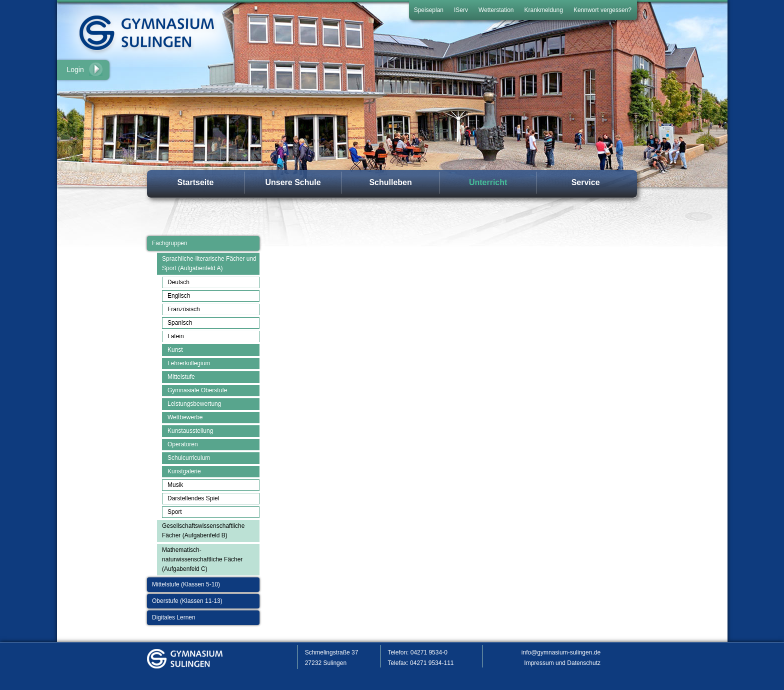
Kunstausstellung (190, 431)
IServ (461, 10)
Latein (176, 336)
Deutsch (178, 282)
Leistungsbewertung (194, 404)
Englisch (179, 296)
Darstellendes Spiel (193, 498)
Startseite (196, 182)
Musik (175, 485)
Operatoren (183, 444)
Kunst (175, 350)
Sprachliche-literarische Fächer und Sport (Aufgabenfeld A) (209, 263)
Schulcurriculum (189, 458)
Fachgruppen (170, 243)
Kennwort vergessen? (602, 10)
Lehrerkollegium (189, 363)
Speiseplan (429, 10)
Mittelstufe (181, 377)
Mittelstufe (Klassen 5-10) (186, 584)
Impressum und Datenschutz (562, 663)
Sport (175, 512)
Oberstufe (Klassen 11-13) (187, 601)
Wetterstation (496, 10)
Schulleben (390, 182)
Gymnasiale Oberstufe (197, 390)
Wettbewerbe (185, 417)
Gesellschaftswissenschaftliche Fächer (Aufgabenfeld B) (203, 531)
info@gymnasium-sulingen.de (561, 652)
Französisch (184, 309)
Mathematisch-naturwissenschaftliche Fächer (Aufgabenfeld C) (202, 559)
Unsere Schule (293, 182)
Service (586, 182)
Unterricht (488, 182)
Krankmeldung (544, 10)
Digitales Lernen (174, 617)
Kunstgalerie (184, 471)
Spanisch (180, 323)
